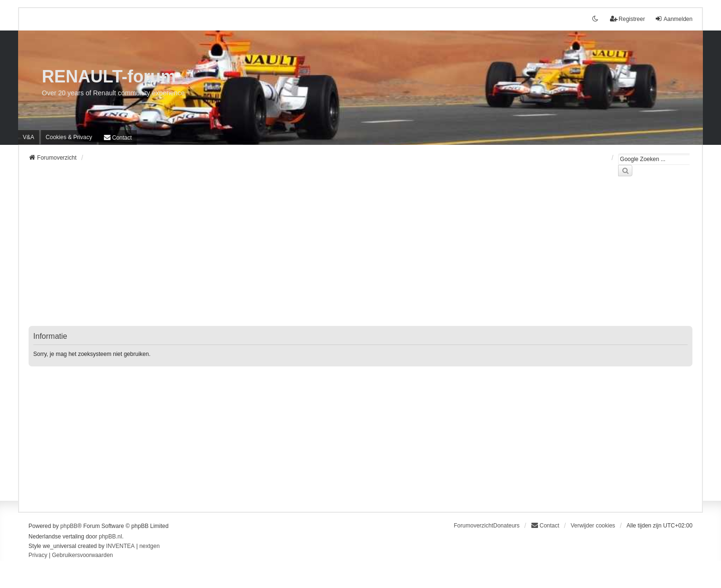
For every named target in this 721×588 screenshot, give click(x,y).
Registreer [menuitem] (627, 19)
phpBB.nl (110, 537)
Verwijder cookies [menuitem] (593, 526)
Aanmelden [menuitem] (674, 19)
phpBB (69, 526)
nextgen (149, 546)
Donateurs (506, 526)
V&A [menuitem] (29, 137)
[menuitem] (69, 137)
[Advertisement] (315, 257)
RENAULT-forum (109, 76)
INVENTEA (121, 546)
